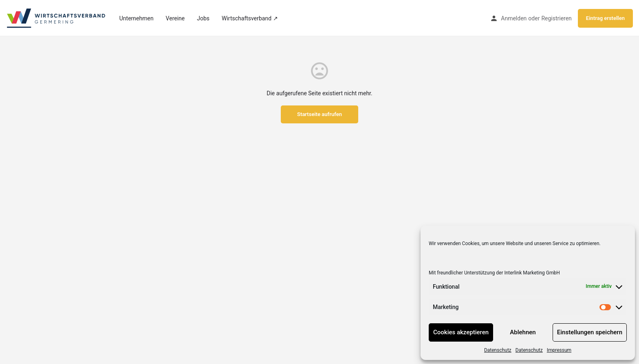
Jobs (203, 18)
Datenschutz (498, 350)
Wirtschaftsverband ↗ (250, 18)
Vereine (175, 18)
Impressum (559, 350)
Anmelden (514, 18)
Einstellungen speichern (590, 332)
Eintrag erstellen (605, 18)
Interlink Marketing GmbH (532, 273)
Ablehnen (523, 332)
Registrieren (556, 18)
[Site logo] (57, 18)
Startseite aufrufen (319, 114)
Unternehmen (137, 18)
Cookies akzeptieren (461, 332)
